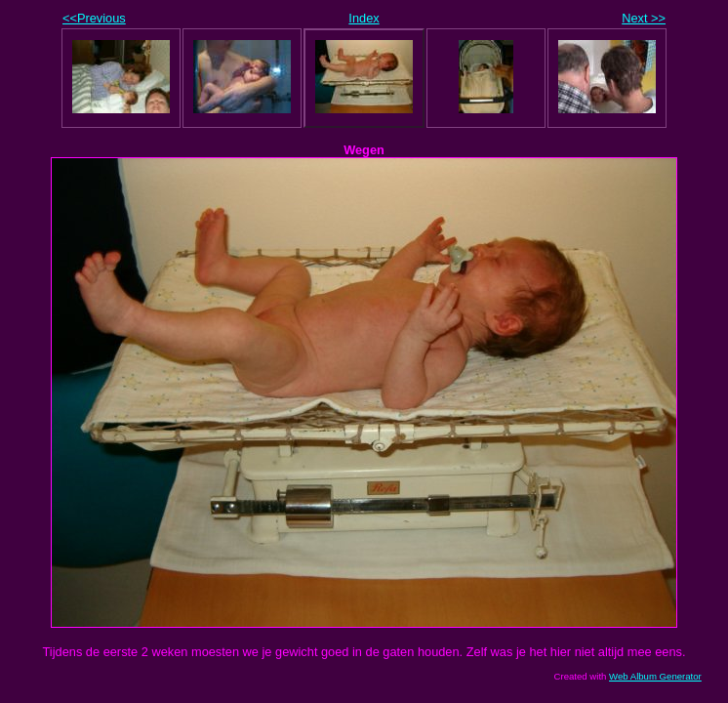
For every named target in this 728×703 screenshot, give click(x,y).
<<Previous (94, 18)
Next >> (644, 18)
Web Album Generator (655, 676)
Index (364, 18)
